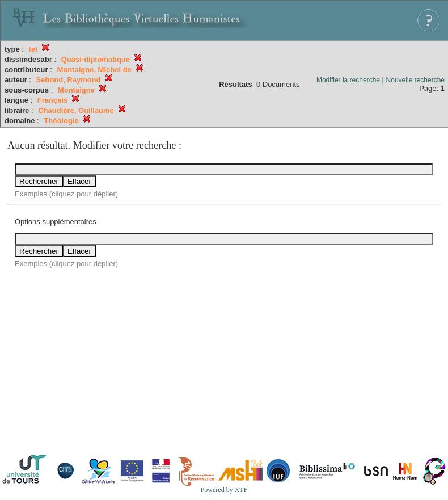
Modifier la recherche (348, 80)
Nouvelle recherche (415, 80)
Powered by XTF (224, 490)
